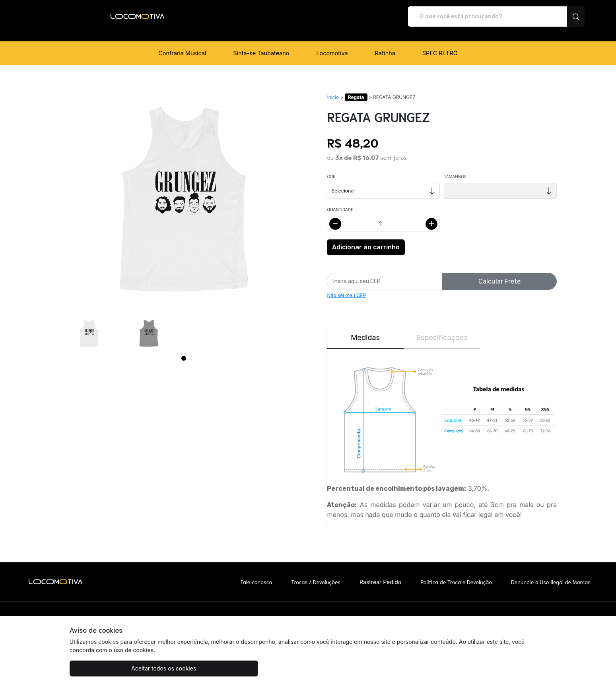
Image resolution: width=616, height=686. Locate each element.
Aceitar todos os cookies (109, 668)
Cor (331, 168)
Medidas (365, 329)
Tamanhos (455, 168)
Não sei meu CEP (346, 287)
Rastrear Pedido (380, 574)
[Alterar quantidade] (383, 215)
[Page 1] (184, 350)
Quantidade (340, 201)
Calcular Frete (499, 273)
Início (333, 89)
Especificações (442, 329)
